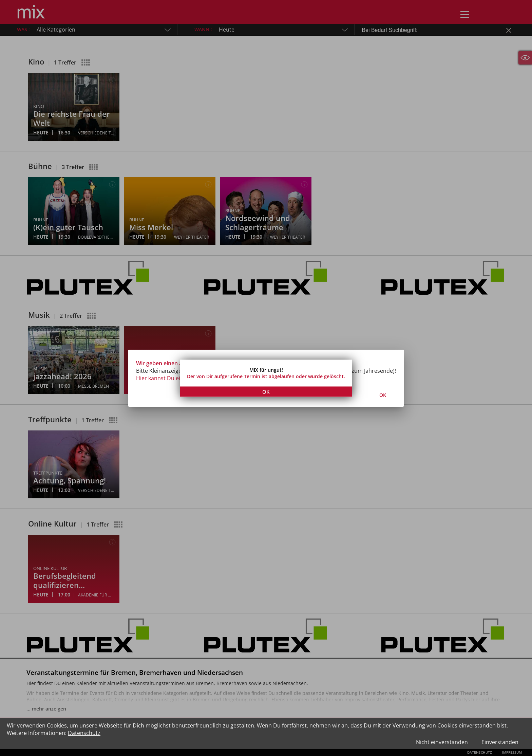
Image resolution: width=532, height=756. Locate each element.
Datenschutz (84, 733)
